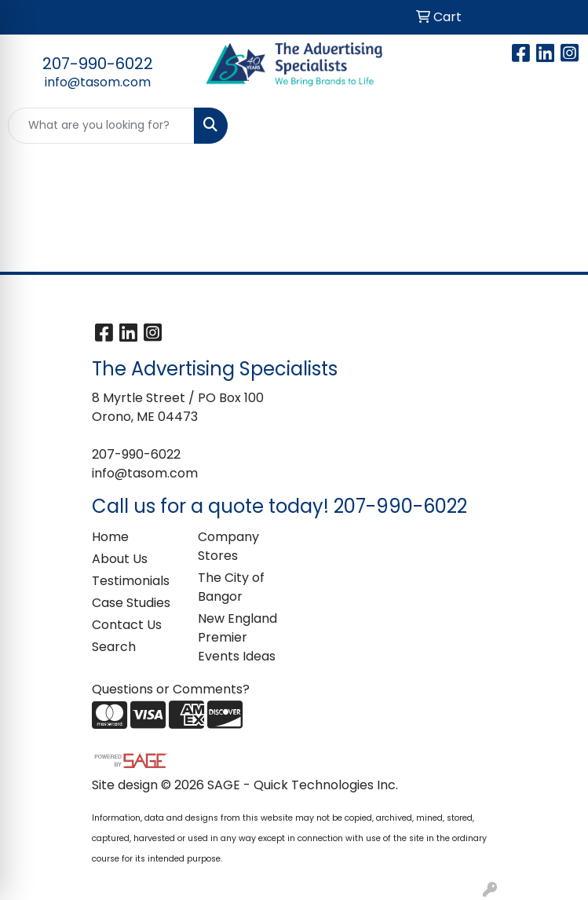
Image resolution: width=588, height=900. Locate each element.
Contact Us (127, 625)
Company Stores (228, 546)
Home (110, 537)
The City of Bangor (231, 587)
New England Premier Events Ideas (237, 637)
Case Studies (131, 603)
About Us (120, 559)
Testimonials (131, 581)
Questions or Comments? (171, 689)
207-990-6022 (98, 64)
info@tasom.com (98, 82)
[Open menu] (557, 126)
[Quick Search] (101, 126)
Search (114, 647)
